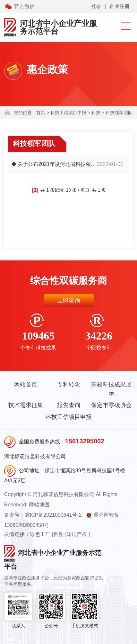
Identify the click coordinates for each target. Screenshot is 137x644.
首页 (41, 113)
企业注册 (119, 6)
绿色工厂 (40, 534)
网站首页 (26, 385)
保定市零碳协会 (111, 405)
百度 (58, 534)
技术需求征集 (26, 405)
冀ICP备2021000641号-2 (53, 515)
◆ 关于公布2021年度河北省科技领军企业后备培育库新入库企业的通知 (54, 164)
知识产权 (77, 534)
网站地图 (39, 505)
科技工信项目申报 (69, 417)
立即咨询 (69, 301)
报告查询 (69, 405)
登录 (96, 6)
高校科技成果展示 (111, 389)
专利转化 (69, 385)
